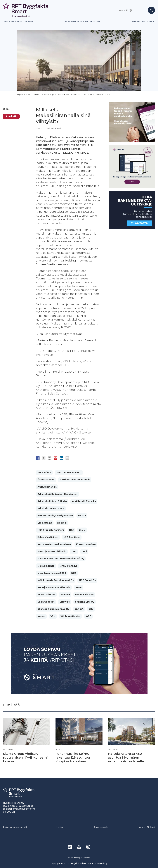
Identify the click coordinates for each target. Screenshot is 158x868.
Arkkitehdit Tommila (84, 501)
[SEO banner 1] (132, 187)
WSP (88, 616)
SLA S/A (79, 609)
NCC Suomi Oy (87, 580)
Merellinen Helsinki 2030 (52, 573)
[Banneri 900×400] (79, 693)
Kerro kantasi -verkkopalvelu (54, 544)
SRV (91, 609)
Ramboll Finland (84, 594)
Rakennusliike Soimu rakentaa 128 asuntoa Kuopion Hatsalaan (73, 757)
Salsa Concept (46, 602)
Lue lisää (11, 116)
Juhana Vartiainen (48, 537)
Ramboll (65, 594)
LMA (74, 551)
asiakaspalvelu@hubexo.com (19, 808)
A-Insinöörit (44, 472)
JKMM (82, 530)
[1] (132, 228)
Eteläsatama (45, 523)
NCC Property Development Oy (56, 580)
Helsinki (62, 523)
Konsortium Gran (86, 544)
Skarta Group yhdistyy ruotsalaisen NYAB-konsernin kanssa (21, 757)
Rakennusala (101, 827)
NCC (74, 573)
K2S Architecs (72, 537)
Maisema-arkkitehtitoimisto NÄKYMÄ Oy (61, 559)
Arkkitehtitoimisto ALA (51, 508)
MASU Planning (68, 566)
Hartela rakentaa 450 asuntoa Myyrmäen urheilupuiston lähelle (126, 757)
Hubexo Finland (142, 22)
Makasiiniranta (46, 566)
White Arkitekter (70, 616)
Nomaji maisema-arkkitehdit (54, 587)
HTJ (71, 530)
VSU (53, 616)
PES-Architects (46, 594)
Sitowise (65, 602)
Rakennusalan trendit (19, 22)
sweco (41, 616)
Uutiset (7, 109)
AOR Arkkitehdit (47, 487)
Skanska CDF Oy (85, 602)
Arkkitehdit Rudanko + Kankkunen (57, 494)
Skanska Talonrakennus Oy (53, 609)
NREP (79, 587)
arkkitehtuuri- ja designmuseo (55, 516)
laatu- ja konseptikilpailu (52, 551)
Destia (82, 516)
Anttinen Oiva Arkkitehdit (75, 480)
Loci (84, 551)
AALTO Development (69, 472)
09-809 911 (9, 811)
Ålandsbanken (46, 480)
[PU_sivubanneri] (132, 141)
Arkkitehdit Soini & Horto (52, 501)
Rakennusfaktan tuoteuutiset (82, 22)
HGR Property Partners (51, 530)
